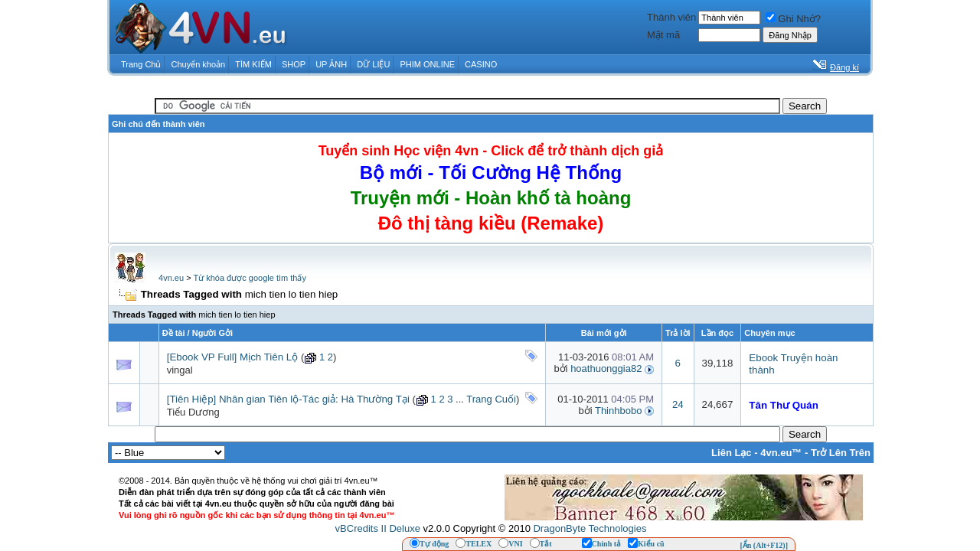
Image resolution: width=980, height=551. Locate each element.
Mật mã (663, 35)
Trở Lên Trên (841, 453)
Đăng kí (844, 67)
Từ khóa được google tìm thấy (249, 278)
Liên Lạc (732, 453)
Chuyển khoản (199, 64)
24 (678, 404)
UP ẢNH (331, 64)
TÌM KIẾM (253, 64)
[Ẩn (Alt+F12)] (764, 545)
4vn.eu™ (781, 453)
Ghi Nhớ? (793, 19)
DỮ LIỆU (373, 64)
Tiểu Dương (193, 412)
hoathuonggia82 (606, 368)
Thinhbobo (618, 411)
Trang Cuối (491, 399)
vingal (180, 370)
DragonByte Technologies (590, 528)
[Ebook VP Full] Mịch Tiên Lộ (233, 357)
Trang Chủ (141, 64)
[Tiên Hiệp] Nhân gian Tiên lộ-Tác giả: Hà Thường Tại (288, 399)
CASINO (481, 64)
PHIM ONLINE (427, 64)
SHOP (294, 64)
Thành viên (671, 17)
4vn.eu (171, 278)
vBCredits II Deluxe (378, 528)
